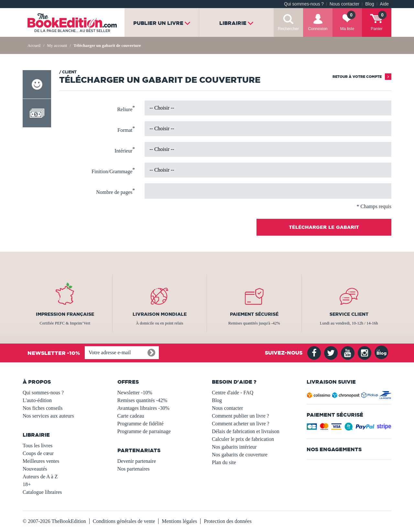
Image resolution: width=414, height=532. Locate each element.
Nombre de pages (115, 191)
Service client (349, 314)
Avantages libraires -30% (143, 408)
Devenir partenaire (137, 461)
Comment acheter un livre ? (241, 424)
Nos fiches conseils (43, 408)
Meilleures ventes (41, 461)
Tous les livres (38, 446)
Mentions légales (179, 521)
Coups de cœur (38, 453)
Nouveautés (35, 469)
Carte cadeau (131, 416)
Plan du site (224, 462)
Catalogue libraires (42, 492)
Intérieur (125, 150)
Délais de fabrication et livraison (246, 431)
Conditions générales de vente (124, 521)
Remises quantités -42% (142, 400)
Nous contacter (344, 4)
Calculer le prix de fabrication (243, 439)
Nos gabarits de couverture (240, 455)
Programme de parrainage (144, 431)
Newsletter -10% (135, 393)
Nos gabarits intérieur (234, 447)
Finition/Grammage (113, 171)
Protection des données (228, 521)
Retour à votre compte (357, 77)
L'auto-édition (37, 400)
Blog (370, 4)
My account (58, 45)
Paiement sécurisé (254, 314)
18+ (27, 484)
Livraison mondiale (160, 314)
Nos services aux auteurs (48, 416)
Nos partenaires (134, 469)
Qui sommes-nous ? (304, 4)
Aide (384, 4)
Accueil (34, 45)
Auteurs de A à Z (40, 477)
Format (126, 129)
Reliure (126, 109)
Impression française (65, 314)
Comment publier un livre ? (240, 416)
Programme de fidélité (141, 424)
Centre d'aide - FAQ (233, 393)
